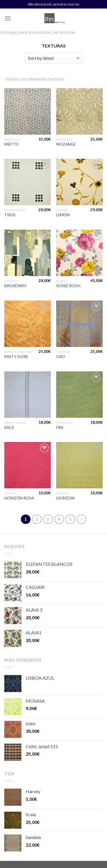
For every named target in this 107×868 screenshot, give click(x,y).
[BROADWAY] (28, 253)
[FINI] (79, 395)
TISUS (10, 215)
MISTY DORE (16, 357)
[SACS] (28, 395)
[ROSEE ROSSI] (79, 253)
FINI (60, 427)
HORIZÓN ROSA (19, 498)
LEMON (63, 215)
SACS (9, 427)
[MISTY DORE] (28, 324)
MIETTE (11, 144)
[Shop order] (53, 58)
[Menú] (8, 18)
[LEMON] (79, 182)
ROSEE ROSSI (68, 286)
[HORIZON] (79, 465)
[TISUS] (28, 182)
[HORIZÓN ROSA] (28, 465)
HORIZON (65, 498)
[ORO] (79, 324)
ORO (61, 357)
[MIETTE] (28, 111)
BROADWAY (15, 286)
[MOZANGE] (79, 111)
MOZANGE (66, 144)
